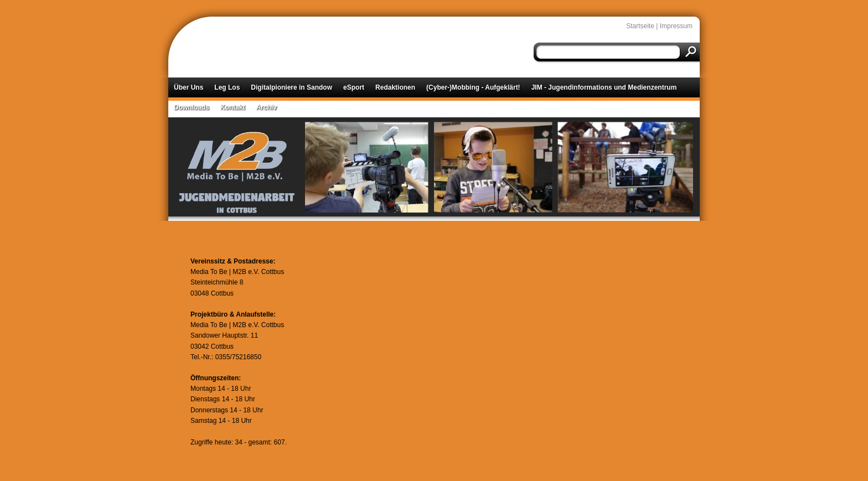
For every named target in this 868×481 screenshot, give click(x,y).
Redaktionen (395, 87)
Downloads (192, 107)
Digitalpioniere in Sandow (291, 87)
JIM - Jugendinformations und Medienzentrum (604, 87)
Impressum (676, 26)
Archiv (267, 107)
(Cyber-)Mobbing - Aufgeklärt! (473, 87)
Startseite (640, 26)
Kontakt (233, 107)
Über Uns (188, 87)
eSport (354, 87)
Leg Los (227, 87)
